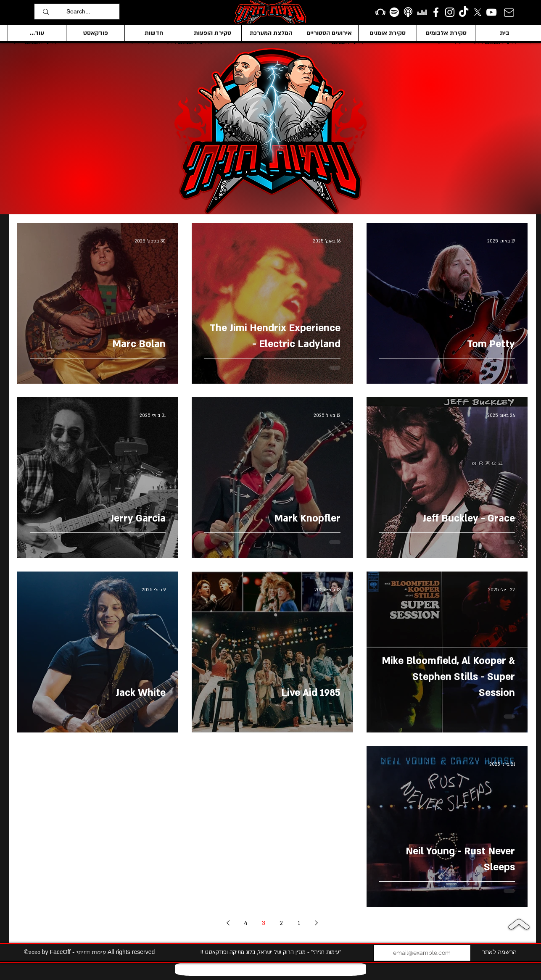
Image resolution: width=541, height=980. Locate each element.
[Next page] (228, 923)
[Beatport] (380, 12)
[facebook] (436, 12)
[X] (478, 12)
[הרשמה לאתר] (500, 953)
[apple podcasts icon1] (408, 12)
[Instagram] (450, 12)
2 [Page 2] (281, 923)
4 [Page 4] (246, 923)
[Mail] (509, 12)
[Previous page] (317, 923)
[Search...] (91, 12)
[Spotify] (394, 12)
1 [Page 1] (299, 923)
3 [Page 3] (264, 923)
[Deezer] (422, 12)
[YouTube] (491, 12)
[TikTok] (464, 12)
